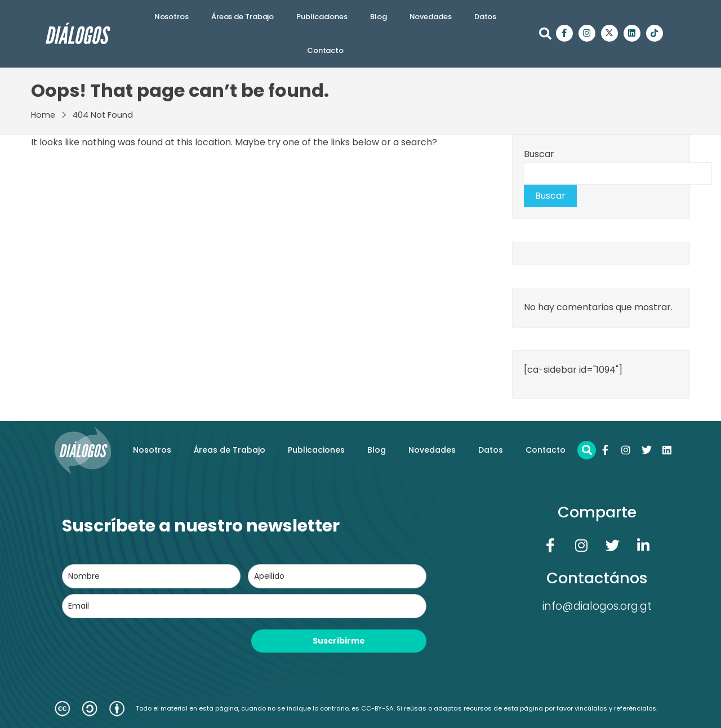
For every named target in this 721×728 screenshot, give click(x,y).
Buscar (539, 154)
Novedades (431, 17)
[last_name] (337, 576)
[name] (151, 576)
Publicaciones (322, 17)
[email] (244, 606)
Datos (486, 17)
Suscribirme (339, 641)
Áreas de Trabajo (242, 17)
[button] (545, 34)
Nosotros (172, 17)
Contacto (325, 50)
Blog (379, 17)
